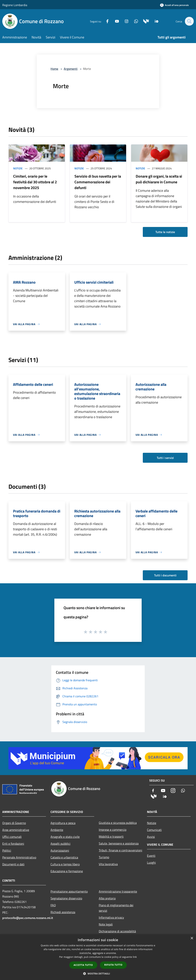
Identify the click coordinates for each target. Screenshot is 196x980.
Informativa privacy (111, 917)
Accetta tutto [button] (83, 965)
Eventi (151, 856)
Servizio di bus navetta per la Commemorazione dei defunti (98, 182)
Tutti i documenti (165, 575)
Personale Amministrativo (19, 857)
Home (54, 69)
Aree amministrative (16, 830)
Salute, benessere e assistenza (119, 843)
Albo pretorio (107, 898)
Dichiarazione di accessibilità (117, 931)
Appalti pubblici (60, 844)
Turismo (104, 857)
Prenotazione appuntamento (69, 891)
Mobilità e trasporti (111, 836)
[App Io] (155, 21)
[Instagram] (124, 21)
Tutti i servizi (165, 458)
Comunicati (154, 830)
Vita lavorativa (108, 864)
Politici (7, 850)
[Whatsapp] (134, 21)
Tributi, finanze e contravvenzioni (120, 850)
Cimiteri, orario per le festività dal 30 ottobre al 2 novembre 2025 (35, 182)
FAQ (53, 905)
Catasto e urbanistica (64, 857)
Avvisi (151, 837)
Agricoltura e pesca (63, 823)
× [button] (192, 938)
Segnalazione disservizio (66, 898)
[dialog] (98, 957)
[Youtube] (115, 21)
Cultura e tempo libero (65, 864)
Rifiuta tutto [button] (113, 965)
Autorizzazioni (60, 850)
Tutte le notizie (165, 232)
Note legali (106, 924)
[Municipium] (144, 21)
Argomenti (71, 69)
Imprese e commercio (113, 830)
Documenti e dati (13, 864)
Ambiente (57, 830)
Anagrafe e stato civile (65, 837)
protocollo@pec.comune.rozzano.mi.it (28, 918)
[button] (98, 973)
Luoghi (151, 862)
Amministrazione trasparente (118, 891)
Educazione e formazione (67, 871)
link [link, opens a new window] (135, 957)
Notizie (18, 168)
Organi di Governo (14, 823)
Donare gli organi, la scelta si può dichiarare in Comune (159, 179)
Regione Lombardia (15, 5)
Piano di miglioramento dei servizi (116, 908)
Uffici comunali (12, 837)
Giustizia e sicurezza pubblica (118, 823)
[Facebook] (105, 21)
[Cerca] (189, 21)
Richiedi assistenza (63, 912)
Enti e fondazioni (13, 844)
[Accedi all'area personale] (174, 5)
